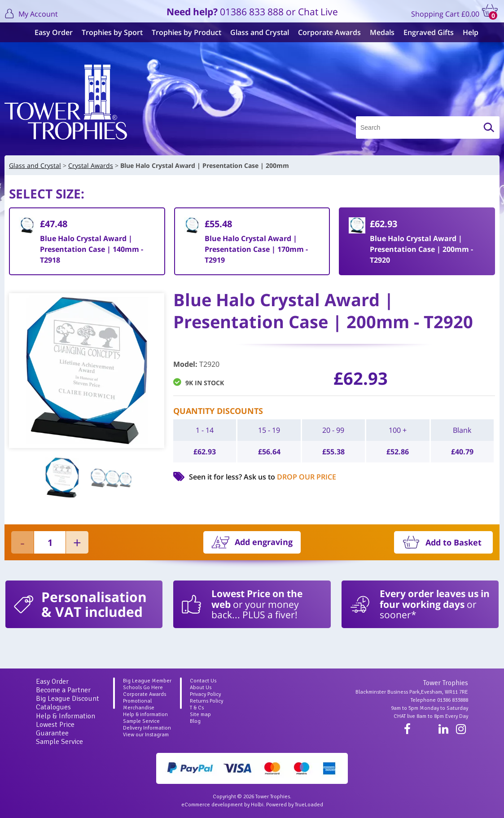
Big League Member (147, 681)
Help (466, 32)
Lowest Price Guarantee (55, 729)
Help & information (145, 715)
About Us (201, 688)
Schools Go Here (143, 688)
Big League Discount (68, 699)
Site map (200, 715)
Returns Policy (206, 701)
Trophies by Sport (108, 32)
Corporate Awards (325, 32)
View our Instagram (146, 735)
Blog (195, 721)
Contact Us (203, 681)
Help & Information (66, 716)
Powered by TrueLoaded (295, 805)
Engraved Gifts (424, 32)
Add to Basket (454, 542)
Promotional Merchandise (139, 704)
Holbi (257, 805)
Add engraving (264, 542)
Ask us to (290, 477)
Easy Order (49, 32)
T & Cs (197, 708)
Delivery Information (147, 728)
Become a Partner (63, 690)
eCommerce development (212, 805)
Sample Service (59, 742)
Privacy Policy (205, 694)
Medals (378, 32)
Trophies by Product (182, 32)
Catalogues (53, 707)
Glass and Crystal (255, 32)
